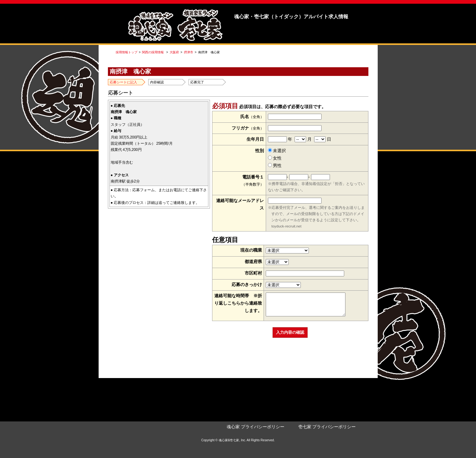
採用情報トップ (127, 52)
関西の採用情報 (153, 52)
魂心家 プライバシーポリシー (256, 427)
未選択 (277, 151)
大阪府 (174, 52)
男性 (275, 165)
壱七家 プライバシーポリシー (327, 427)
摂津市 (189, 52)
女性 (275, 158)
